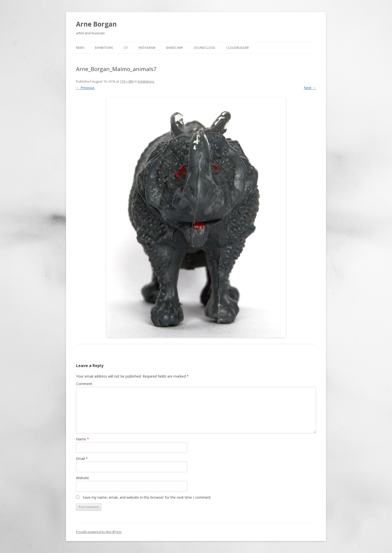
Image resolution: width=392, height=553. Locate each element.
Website (82, 478)
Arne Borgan (96, 24)
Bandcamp (175, 48)
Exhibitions (104, 48)
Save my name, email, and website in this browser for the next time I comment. (147, 497)
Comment (84, 384)
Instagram (147, 48)
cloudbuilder (237, 48)
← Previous (85, 88)
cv (126, 48)
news (80, 48)
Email (82, 459)
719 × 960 (127, 81)
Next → (310, 88)
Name (82, 439)
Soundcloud (205, 48)
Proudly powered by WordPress (99, 532)
